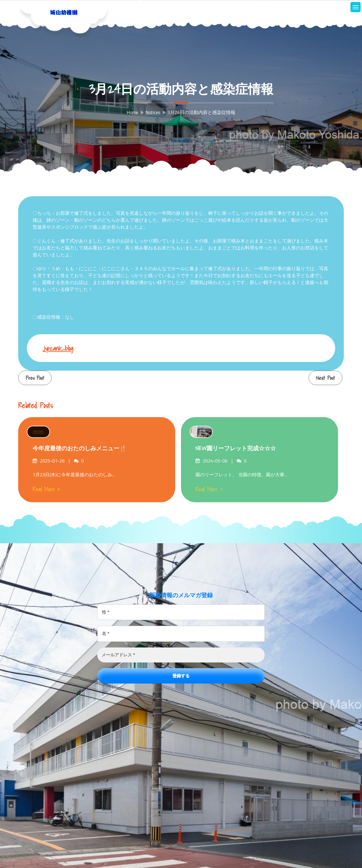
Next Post (325, 378)
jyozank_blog (58, 348)
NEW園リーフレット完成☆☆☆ (236, 448)
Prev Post (35, 378)
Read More (46, 489)
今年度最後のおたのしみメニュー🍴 (80, 448)
